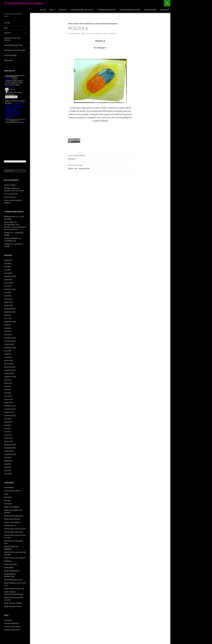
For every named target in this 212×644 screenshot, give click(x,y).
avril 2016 (8, 296)
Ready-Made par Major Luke (14, 589)
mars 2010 (8, 474)
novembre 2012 (10, 370)
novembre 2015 (10, 312)
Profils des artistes (11, 564)
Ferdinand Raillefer (11, 238)
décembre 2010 (10, 445)
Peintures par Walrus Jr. (13, 522)
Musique (7, 500)
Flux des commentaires (13, 627)
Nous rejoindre (150, 10)
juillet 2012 (8, 383)
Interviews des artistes (107, 10)
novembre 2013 (10, 341)
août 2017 (8, 286)
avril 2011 (8, 432)
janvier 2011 (9, 441)
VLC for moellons (10, 185)
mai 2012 (7, 390)
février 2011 (9, 438)
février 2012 (9, 399)
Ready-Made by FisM (12, 571)
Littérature (8, 497)
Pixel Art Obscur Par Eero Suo (15, 529)
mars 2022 (8, 273)
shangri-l (7, 233)
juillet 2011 (8, 422)
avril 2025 (8, 263)
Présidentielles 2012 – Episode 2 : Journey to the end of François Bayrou (15, 227)
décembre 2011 (10, 406)
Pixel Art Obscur (10, 525)
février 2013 (9, 360)
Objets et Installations (12, 507)
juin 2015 (7, 315)
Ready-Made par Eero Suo (13, 580)
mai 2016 (7, 292)
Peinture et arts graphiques (82, 24)
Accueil (43, 10)
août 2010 (8, 457)
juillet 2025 (8, 260)
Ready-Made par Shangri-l (13, 603)
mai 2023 (7, 270)
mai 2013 (7, 354)
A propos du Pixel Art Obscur (82, 10)
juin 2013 (7, 351)
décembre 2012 (10, 367)
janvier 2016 (9, 305)
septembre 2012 (10, 377)
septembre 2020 (10, 276)
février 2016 (9, 302)
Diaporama (164, 10)
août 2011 (8, 419)
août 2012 (8, 380)
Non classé (8, 504)
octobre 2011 (9, 412)
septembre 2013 (10, 347)
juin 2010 (7, 464)
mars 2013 (8, 357)
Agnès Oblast (9, 222)
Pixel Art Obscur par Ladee (14, 532)
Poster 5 (100, 157)
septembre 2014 (10, 322)
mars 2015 (8, 318)
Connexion (8, 620)
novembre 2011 (10, 409)
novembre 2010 (10, 448)
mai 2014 (7, 328)
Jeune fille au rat (10, 241)
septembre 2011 (10, 415)
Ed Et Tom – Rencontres (100, 167)
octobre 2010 (9, 451)
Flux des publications (12, 623)
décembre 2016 (10, 289)
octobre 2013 (9, 344)
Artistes (62, 10)
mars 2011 (8, 435)
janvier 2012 (9, 402)
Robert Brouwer (10, 216)
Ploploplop (8, 561)
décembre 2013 (10, 338)
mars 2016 (8, 299)
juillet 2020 (8, 280)
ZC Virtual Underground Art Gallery (24, 3)
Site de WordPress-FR (12, 630)
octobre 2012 (9, 373)
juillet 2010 (8, 461)
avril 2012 (8, 393)
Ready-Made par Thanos (13, 606)
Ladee (6, 494)
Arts (51, 10)
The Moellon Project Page (130, 10)
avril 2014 (8, 331)
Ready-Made (9, 567)
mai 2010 (7, 467)
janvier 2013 (9, 364)
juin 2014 (7, 325)
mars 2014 (8, 335)
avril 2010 (8, 470)
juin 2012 (7, 386)
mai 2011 (7, 428)
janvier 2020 (9, 283)
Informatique (9, 487)
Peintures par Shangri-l (107, 24)
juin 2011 (7, 425)
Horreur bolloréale (11, 194)
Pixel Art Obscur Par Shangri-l (15, 558)
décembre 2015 (10, 309)
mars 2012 (8, 396)
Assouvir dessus (10, 197)
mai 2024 (7, 267)
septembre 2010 (10, 454)
